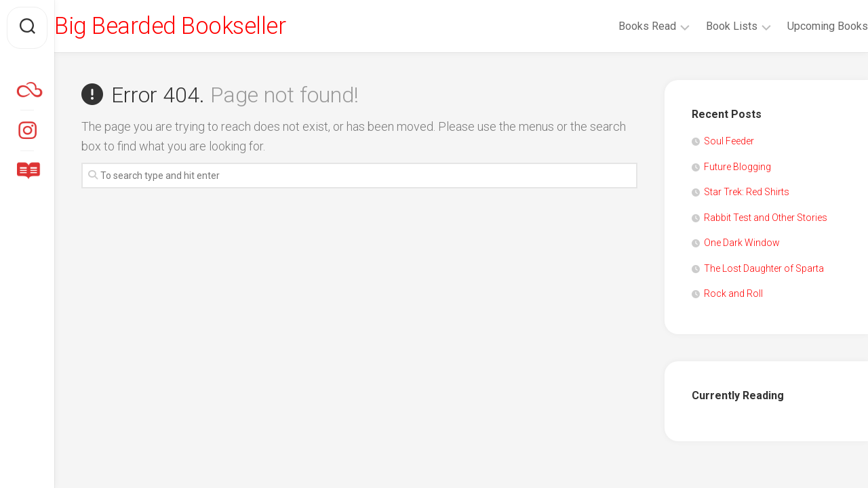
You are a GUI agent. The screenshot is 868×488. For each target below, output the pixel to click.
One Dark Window (742, 246)
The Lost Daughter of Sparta (764, 271)
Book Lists (705, 26)
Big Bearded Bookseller (202, 28)
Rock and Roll (733, 297)
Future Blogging (737, 169)
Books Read (620, 26)
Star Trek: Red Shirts (747, 195)
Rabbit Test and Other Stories (766, 220)
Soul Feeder (729, 144)
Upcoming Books (801, 26)
